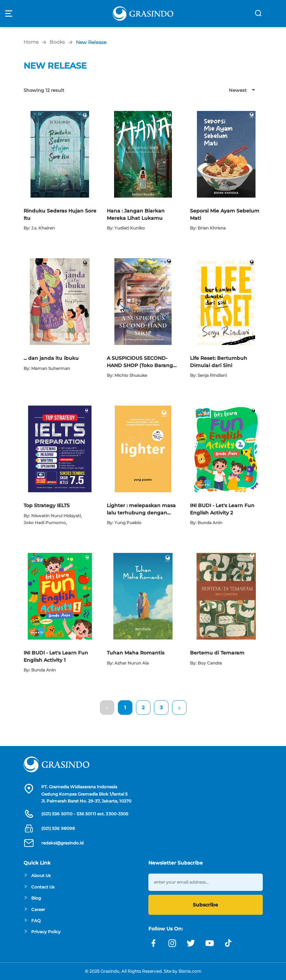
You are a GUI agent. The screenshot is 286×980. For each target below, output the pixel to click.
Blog (32, 898)
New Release (91, 42)
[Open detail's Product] (60, 114)
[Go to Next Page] (179, 708)
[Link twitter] (191, 943)
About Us (37, 875)
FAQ (32, 921)
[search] (258, 13)
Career (34, 909)
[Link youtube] (210, 943)
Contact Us (39, 887)
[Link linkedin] (228, 943)
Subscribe (205, 905)
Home (31, 42)
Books (57, 42)
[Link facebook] (154, 943)
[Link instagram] (172, 943)
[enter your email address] (206, 882)
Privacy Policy (42, 932)
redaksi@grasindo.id (62, 843)
